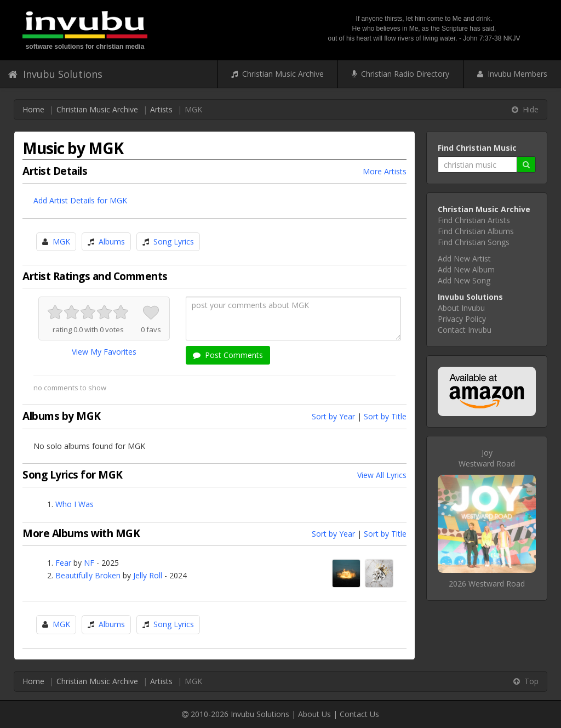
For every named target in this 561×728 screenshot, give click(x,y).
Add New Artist (464, 258)
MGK (61, 241)
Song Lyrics (174, 241)
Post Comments (228, 355)
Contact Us (359, 714)
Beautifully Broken (88, 575)
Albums (112, 241)
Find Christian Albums (476, 231)
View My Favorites (104, 352)
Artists (161, 109)
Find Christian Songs (474, 242)
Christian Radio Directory (400, 74)
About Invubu (461, 308)
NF (89, 563)
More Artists (385, 171)
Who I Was (75, 504)
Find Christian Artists (474, 220)
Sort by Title (385, 416)
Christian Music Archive (277, 74)
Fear (63, 563)
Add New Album (466, 269)
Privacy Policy (462, 319)
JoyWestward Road (487, 458)
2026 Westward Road (487, 584)
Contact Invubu (465, 330)
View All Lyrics (382, 475)
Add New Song (464, 280)
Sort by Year (333, 416)
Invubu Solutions (55, 74)
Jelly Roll (148, 575)
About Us (314, 714)
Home (33, 109)
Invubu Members (512, 74)
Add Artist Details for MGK (80, 200)
